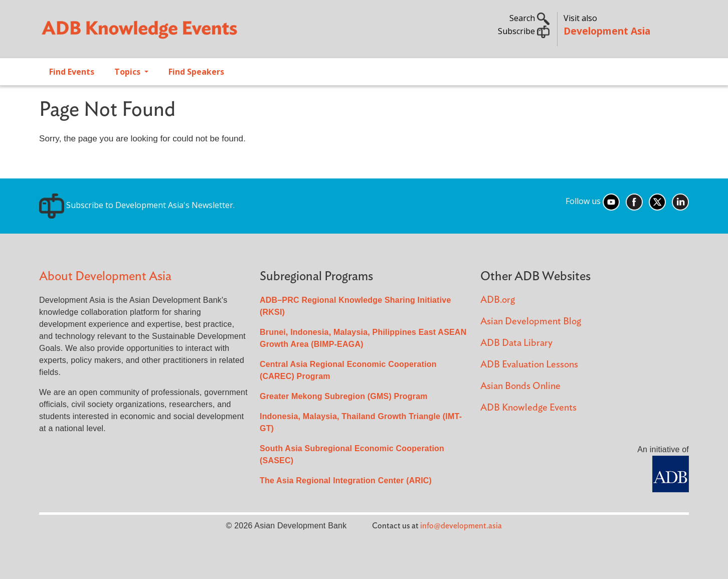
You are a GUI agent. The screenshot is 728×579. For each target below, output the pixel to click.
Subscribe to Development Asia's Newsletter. (137, 205)
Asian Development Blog (531, 322)
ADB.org (498, 300)
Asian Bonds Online (520, 386)
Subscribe (524, 31)
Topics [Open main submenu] (128, 72)
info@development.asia (461, 526)
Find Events (72, 72)
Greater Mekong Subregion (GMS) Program (344, 396)
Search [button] (529, 18)
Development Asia (607, 31)
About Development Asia (105, 276)
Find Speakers (196, 72)
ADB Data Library (516, 343)
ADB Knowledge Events (528, 408)
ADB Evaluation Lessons (529, 365)
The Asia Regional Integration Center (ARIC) (346, 480)
